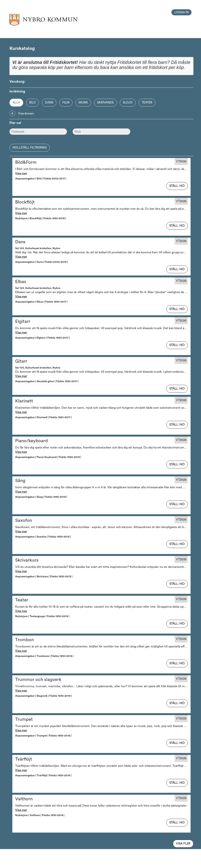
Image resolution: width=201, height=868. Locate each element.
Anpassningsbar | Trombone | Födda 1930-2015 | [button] (45, 656)
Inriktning (17, 91)
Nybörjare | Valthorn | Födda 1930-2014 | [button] (40, 815)
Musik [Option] (83, 103)
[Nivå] (101, 132)
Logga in (181, 12)
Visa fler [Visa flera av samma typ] (183, 844)
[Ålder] (38, 132)
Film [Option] (66, 103)
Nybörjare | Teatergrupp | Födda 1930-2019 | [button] (43, 616)
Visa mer (21, 173)
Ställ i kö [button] (177, 186)
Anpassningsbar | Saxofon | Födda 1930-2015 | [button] (44, 537)
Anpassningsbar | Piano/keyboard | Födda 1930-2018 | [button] (49, 457)
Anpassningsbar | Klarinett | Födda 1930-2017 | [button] (44, 417)
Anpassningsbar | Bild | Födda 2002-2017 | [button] (41, 179)
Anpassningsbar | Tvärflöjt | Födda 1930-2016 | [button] (44, 776)
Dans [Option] (49, 103)
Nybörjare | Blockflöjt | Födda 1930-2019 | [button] (41, 218)
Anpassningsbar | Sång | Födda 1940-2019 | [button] (42, 497)
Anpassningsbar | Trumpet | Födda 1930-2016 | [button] (44, 736)
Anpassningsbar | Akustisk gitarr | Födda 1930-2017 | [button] (47, 381)
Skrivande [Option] (105, 103)
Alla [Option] (16, 103)
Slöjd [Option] (128, 103)
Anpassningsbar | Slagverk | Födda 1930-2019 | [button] (44, 696)
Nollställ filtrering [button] (30, 148)
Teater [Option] (147, 103)
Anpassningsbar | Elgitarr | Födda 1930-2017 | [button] (43, 338)
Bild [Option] (33, 103)
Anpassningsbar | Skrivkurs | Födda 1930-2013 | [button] (44, 577)
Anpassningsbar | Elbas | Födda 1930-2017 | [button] (42, 302)
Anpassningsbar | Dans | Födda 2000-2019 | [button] (42, 262)
